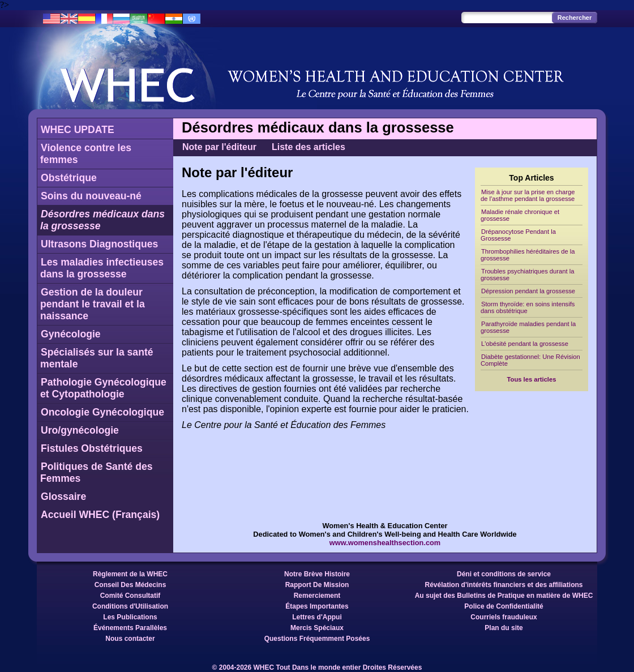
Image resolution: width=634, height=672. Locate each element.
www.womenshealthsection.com (385, 543)
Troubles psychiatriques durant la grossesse (527, 275)
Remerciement (317, 596)
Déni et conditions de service (504, 574)
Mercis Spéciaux (317, 628)
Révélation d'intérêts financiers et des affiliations (504, 585)
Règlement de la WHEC (130, 574)
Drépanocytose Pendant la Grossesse (518, 235)
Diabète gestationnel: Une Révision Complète (530, 360)
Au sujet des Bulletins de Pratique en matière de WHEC (504, 596)
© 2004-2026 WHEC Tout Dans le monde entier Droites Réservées (317, 667)
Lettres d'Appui (317, 617)
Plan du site (504, 628)
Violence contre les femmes (86, 154)
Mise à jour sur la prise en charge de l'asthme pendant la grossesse (528, 195)
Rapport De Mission (317, 585)
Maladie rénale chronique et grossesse (520, 215)
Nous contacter (130, 639)
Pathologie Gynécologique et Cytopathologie (103, 388)
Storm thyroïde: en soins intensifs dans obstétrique (528, 307)
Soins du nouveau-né (91, 196)
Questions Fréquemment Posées (317, 639)
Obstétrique (69, 178)
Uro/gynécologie (80, 430)
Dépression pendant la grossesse (528, 291)
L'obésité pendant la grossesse (525, 344)
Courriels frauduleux (504, 617)
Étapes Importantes (317, 606)
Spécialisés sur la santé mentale (97, 358)
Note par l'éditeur (219, 147)
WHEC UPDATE (78, 130)
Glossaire (63, 496)
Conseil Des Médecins (130, 585)
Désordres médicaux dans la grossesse (102, 220)
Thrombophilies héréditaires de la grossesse (528, 255)
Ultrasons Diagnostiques (99, 244)
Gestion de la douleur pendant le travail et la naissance (93, 304)
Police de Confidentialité (504, 606)
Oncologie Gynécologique (102, 412)
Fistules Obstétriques (92, 448)
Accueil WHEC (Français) (100, 515)
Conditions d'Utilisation (130, 606)
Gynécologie (71, 334)
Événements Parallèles (130, 628)
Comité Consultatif (130, 596)
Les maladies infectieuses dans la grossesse (102, 268)
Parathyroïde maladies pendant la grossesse (528, 327)
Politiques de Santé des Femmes (97, 472)
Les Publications (130, 617)
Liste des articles (309, 147)
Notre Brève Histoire (317, 574)
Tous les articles (532, 379)
